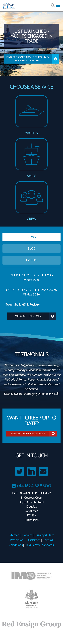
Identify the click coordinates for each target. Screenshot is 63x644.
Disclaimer (33, 540)
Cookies (27, 535)
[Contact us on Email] (43, 472)
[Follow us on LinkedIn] (31, 472)
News (31, 237)
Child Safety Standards (39, 545)
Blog (32, 248)
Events (32, 260)
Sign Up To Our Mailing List (34, 434)
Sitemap (14, 535)
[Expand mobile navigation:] (58, 5)
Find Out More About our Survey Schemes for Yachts (33, 59)
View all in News (36, 316)
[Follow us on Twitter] (20, 472)
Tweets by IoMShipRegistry (23, 304)
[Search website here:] (53, 5)
